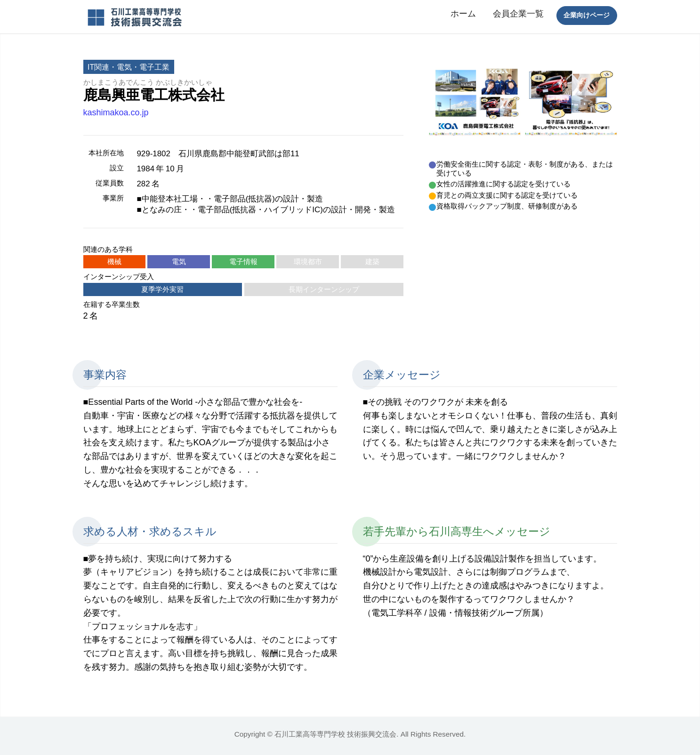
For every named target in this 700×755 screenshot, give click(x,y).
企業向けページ (587, 15)
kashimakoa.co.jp (116, 112)
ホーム (463, 14)
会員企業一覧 (518, 14)
